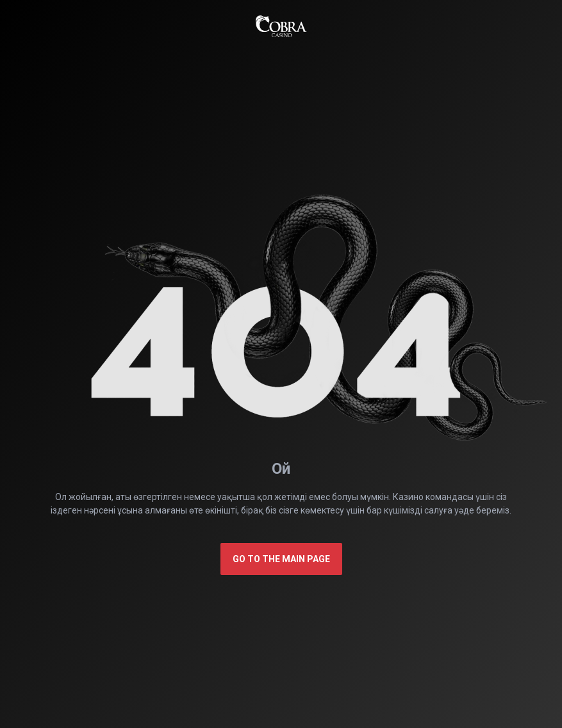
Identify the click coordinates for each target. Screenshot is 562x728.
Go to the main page (281, 559)
